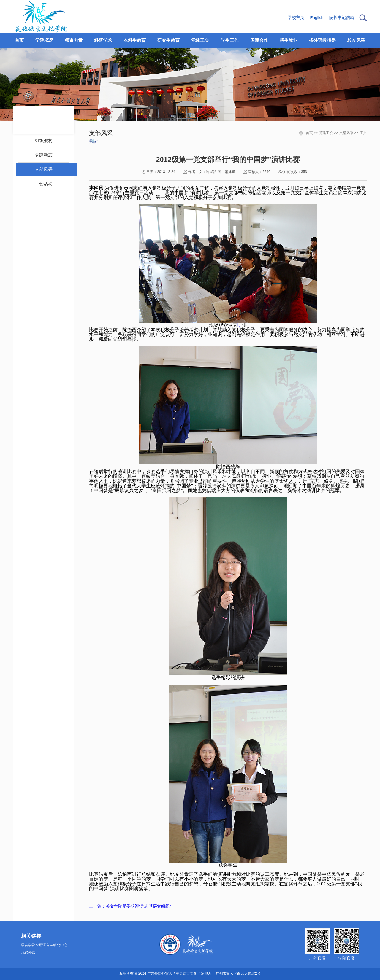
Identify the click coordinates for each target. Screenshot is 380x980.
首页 (309, 133)
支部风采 (346, 133)
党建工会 (326, 133)
